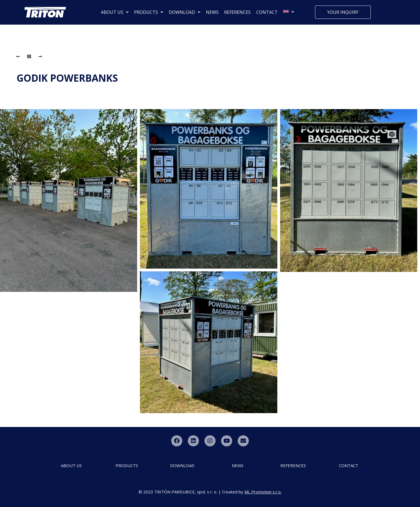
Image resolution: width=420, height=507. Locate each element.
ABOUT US (115, 12)
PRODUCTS (149, 12)
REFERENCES (237, 12)
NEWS (212, 12)
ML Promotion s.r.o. (263, 492)
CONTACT (267, 12)
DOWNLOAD (185, 12)
